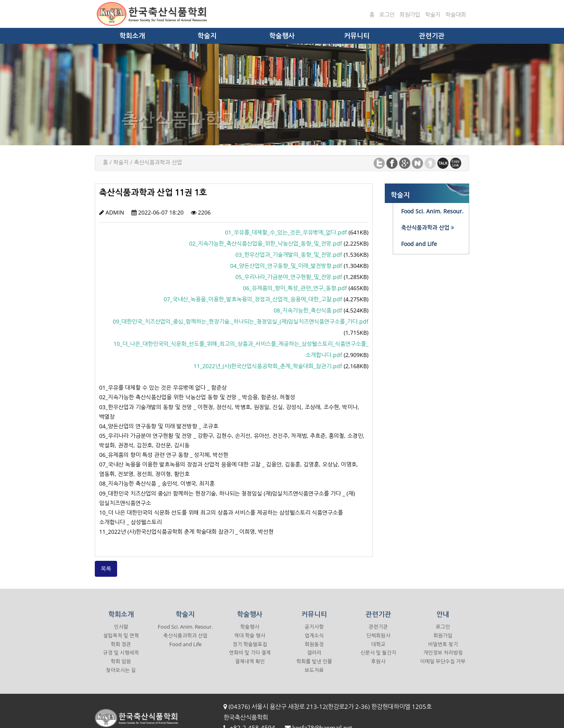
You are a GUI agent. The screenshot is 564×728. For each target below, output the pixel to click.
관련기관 (432, 36)
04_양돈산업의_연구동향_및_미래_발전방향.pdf (286, 266)
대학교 (378, 651)
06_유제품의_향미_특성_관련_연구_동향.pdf (295, 288)
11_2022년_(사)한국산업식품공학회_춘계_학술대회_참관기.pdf (268, 366)
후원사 (378, 668)
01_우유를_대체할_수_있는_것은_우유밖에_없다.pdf (286, 232)
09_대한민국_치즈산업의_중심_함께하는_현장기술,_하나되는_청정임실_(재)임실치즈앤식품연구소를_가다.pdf (241, 321)
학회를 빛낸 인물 (314, 668)
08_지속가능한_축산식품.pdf (308, 310)
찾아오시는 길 (121, 676)
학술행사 (282, 36)
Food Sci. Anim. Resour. (185, 633)
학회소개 (132, 36)
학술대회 (456, 15)
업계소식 (314, 642)
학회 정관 (121, 651)
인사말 (121, 633)
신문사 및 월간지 (378, 659)
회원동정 (314, 651)
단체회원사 (378, 642)
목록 (106, 569)
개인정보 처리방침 (443, 659)
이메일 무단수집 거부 (443, 668)
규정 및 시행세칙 (121, 659)
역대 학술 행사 (250, 642)
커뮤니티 (357, 36)
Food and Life (185, 651)
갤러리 (314, 659)
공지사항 (314, 633)
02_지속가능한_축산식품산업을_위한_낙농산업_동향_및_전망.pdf (266, 243)
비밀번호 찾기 (443, 651)
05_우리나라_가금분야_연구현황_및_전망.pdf (289, 277)
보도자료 (314, 676)
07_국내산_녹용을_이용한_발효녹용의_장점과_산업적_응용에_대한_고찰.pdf (253, 299)
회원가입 (410, 15)
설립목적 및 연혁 (121, 642)
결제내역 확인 (250, 668)
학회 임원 (121, 668)
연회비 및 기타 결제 (250, 659)
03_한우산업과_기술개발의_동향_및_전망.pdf (289, 255)
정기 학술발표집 (250, 651)
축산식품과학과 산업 (185, 642)
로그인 (387, 15)
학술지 (433, 15)
